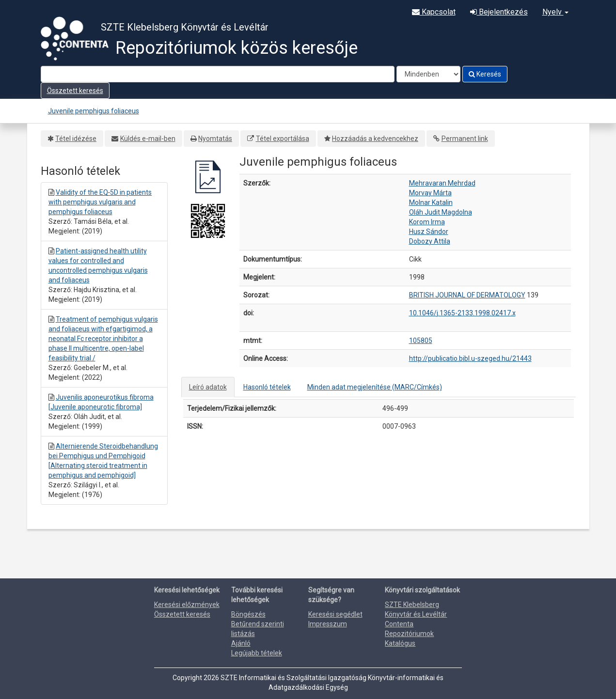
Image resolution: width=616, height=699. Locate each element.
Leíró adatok (208, 387)
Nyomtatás (215, 139)
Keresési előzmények (187, 605)
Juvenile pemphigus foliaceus (94, 111)
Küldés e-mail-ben (148, 139)
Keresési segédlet (335, 614)
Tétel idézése (76, 139)
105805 (421, 341)
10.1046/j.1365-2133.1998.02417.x (462, 313)
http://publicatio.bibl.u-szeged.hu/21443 (470, 358)
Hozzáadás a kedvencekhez (375, 139)
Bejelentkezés (499, 12)
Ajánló (241, 643)
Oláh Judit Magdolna (441, 212)
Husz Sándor (429, 232)
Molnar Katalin (431, 202)
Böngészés (248, 614)
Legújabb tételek (257, 653)
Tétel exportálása (283, 139)
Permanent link (465, 139)
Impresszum (328, 624)
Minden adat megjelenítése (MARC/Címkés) (375, 387)
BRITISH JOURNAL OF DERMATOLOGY (467, 295)
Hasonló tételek (267, 387)
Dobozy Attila (430, 241)
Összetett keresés (75, 91)
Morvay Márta (430, 193)
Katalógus (400, 643)
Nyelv (555, 12)
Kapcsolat (434, 12)
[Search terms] (218, 74)
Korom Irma (427, 222)
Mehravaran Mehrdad (442, 183)
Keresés (485, 74)
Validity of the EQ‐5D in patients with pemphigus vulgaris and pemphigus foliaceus (100, 202)
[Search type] (428, 74)
